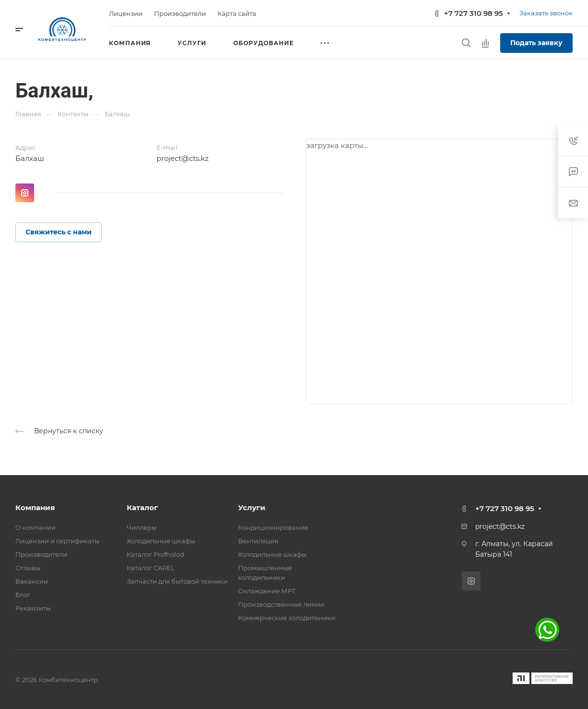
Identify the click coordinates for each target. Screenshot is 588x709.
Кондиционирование (273, 527)
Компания (35, 507)
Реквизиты (33, 608)
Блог (23, 595)
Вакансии (32, 581)
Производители (41, 554)
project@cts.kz (183, 158)
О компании (36, 527)
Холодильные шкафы (161, 541)
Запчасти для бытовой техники (177, 581)
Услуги (252, 507)
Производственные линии (281, 604)
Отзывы (28, 568)
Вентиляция (258, 541)
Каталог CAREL (151, 568)
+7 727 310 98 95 (474, 13)
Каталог (142, 507)
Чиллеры (142, 527)
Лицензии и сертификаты (57, 541)
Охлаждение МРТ (267, 591)
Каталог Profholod (156, 554)
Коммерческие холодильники (287, 618)
